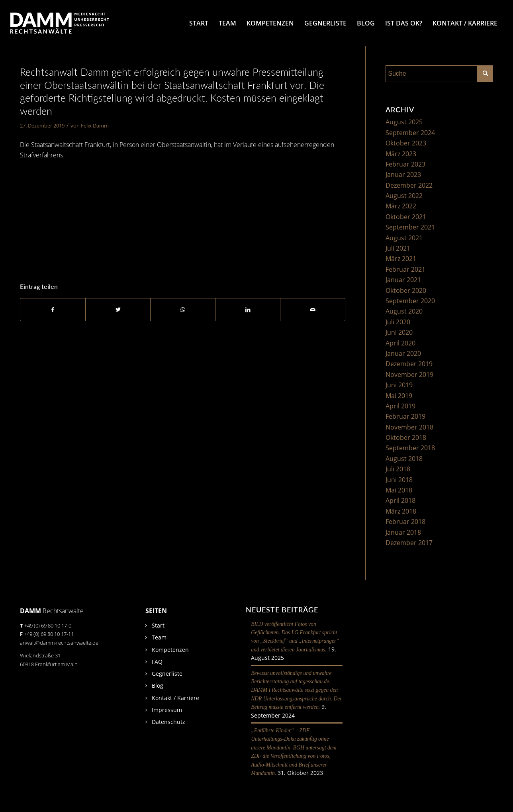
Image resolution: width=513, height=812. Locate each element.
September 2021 (410, 227)
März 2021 (401, 259)
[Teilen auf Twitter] (118, 310)
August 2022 (404, 196)
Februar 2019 (405, 416)
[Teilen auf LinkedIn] (248, 310)
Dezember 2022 (409, 185)
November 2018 (409, 427)
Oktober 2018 (406, 437)
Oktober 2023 (406, 143)
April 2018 (400, 500)
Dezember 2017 (409, 543)
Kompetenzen (170, 650)
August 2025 (404, 122)
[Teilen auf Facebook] (53, 310)
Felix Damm (95, 126)
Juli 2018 (398, 469)
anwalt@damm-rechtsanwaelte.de (59, 643)
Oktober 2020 (406, 290)
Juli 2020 (398, 322)
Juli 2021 (398, 248)
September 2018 (410, 448)
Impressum (167, 710)
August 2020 (404, 311)
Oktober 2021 (406, 217)
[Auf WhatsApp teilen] (183, 310)
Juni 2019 (399, 385)
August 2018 (404, 459)
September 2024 (410, 133)
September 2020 (410, 301)
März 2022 (401, 206)
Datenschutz (168, 722)
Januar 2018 (403, 532)
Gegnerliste (167, 674)
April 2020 (400, 343)
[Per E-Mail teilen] (313, 310)
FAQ (157, 662)
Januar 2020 (403, 353)
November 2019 (409, 375)
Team (159, 637)
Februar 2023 (405, 164)
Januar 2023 (403, 175)
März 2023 (401, 154)
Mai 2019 (399, 396)
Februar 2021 (405, 269)
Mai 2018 (399, 490)
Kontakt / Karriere (175, 698)
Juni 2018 (399, 480)
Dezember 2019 (409, 364)
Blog (158, 685)
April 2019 (400, 406)
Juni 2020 (399, 332)
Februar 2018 (405, 522)
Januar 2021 (403, 280)
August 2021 (404, 238)
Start (158, 625)
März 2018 (401, 511)
